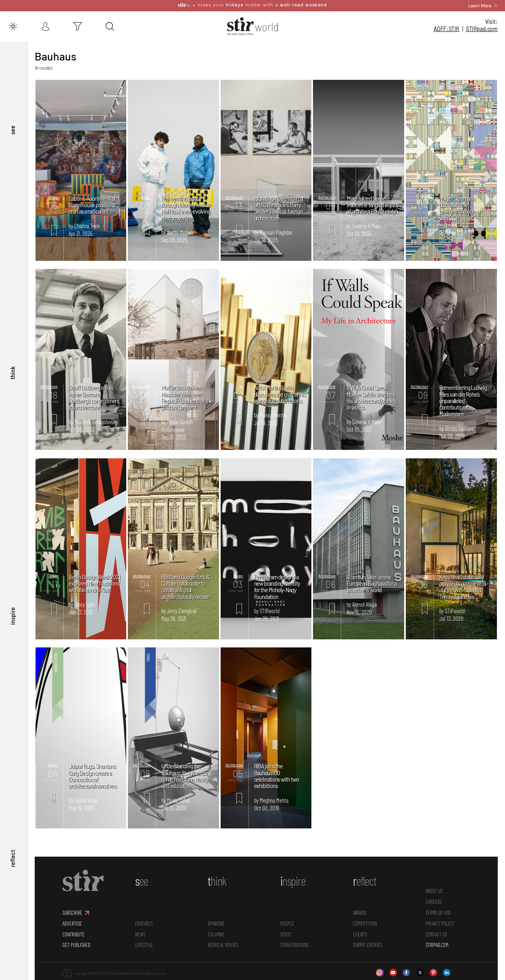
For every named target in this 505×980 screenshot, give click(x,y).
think (12, 387)
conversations (295, 940)
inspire (12, 624)
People (288, 919)
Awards (360, 908)
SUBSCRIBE (73, 908)
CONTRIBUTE (74, 930)
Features (145, 919)
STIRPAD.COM (437, 940)
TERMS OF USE (439, 908)
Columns (216, 930)
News (141, 930)
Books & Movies (223, 940)
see (12, 150)
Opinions (216, 919)
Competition (365, 919)
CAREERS (434, 897)
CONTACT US (437, 930)
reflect (12, 861)
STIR (482, 29)
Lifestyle (145, 940)
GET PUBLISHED (77, 940)
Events (360, 930)
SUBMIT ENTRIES (368, 940)
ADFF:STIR (447, 29)
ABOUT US (434, 886)
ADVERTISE (73, 919)
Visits (286, 930)
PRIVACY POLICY (440, 919)
